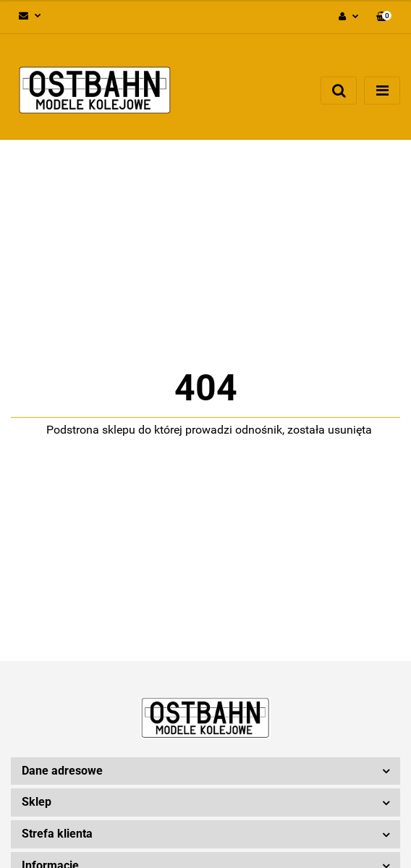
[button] (384, 17)
